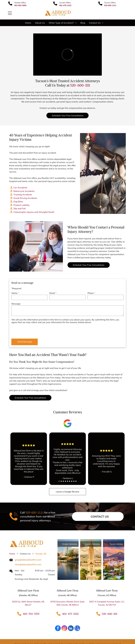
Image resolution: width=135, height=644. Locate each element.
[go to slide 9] (76, 481)
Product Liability (21, 205)
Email (52, 293)
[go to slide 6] (70, 481)
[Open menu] (10, 13)
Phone (91, 293)
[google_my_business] (77, 629)
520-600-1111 (80, 85)
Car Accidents (20, 188)
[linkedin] (71, 629)
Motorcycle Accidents (24, 191)
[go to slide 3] (63, 481)
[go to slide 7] (72, 481)
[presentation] (32, 331)
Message (16, 304)
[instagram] (64, 629)
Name (14, 293)
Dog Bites (18, 201)
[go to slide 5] (67, 481)
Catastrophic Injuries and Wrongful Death (34, 212)
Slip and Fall (20, 208)
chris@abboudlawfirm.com (28, 564)
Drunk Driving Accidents (25, 198)
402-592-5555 (31, 614)
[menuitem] (28, 23)
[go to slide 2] (61, 481)
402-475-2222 (70, 614)
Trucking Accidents (23, 195)
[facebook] (58, 629)
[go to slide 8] (74, 481)
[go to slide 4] (65, 481)
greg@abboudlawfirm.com (28, 560)
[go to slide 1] (59, 481)
